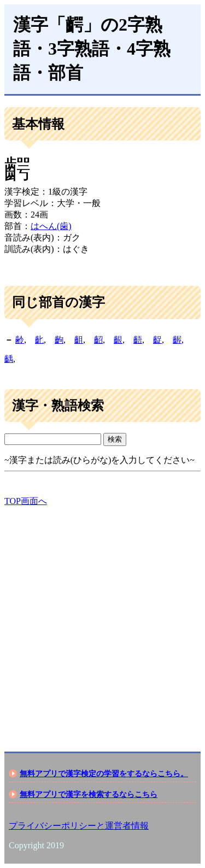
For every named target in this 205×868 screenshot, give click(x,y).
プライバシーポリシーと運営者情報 (79, 826)
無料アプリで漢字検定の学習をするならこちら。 (104, 773)
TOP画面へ (26, 501)
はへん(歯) (51, 226)
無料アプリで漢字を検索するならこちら (89, 794)
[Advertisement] (102, 620)
